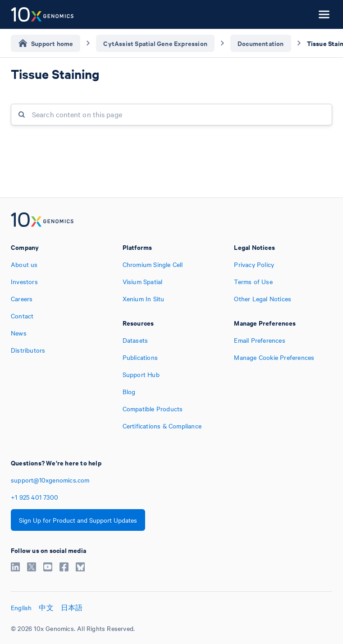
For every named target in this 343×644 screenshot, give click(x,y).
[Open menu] (324, 14)
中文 (46, 607)
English (21, 607)
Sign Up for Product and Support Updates (78, 520)
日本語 (72, 607)
